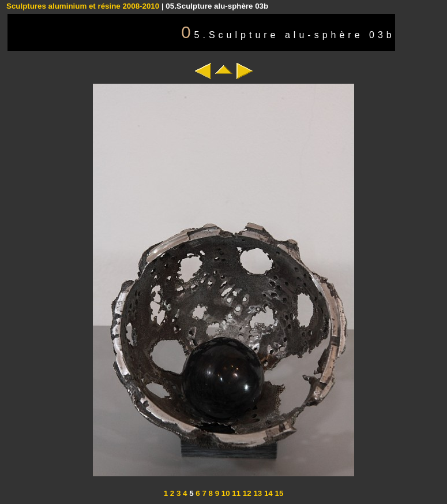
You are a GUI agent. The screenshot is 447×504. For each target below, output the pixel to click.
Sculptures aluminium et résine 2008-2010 (83, 6)
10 (225, 493)
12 (246, 493)
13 (257, 493)
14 (267, 493)
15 (278, 493)
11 (236, 493)
